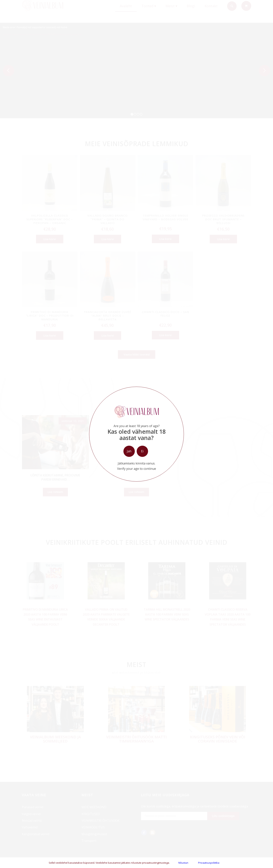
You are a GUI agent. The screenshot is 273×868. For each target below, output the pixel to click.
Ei (142, 451)
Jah (129, 451)
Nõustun (183, 863)
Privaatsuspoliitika (209, 863)
